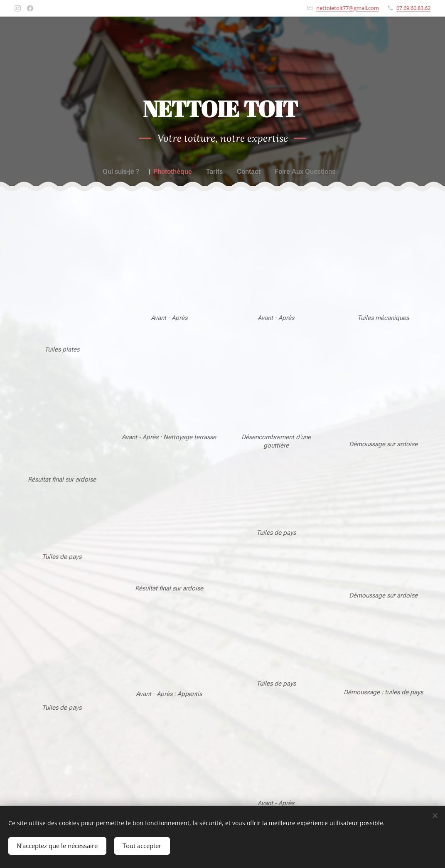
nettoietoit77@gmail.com (348, 8)
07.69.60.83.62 (413, 8)
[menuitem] (126, 172)
